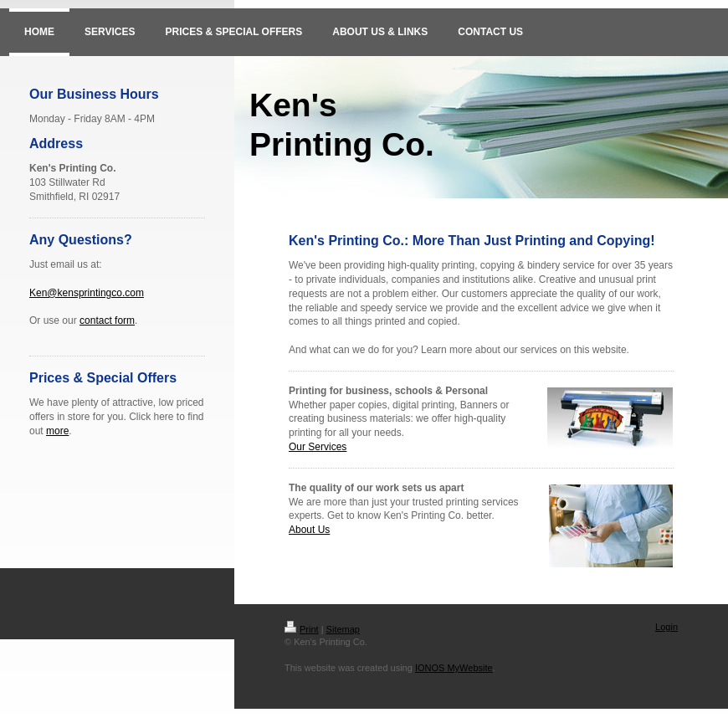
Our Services (318, 447)
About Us (309, 530)
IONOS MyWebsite (454, 668)
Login (666, 627)
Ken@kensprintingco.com (87, 293)
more (57, 431)
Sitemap (343, 629)
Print (302, 629)
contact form (107, 320)
